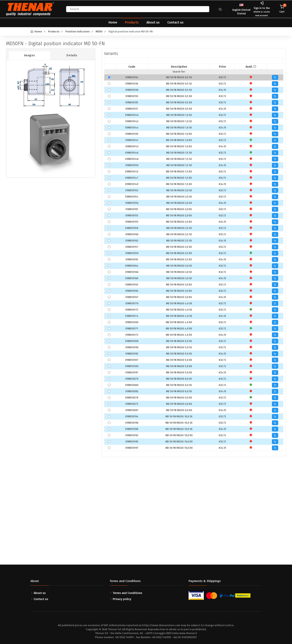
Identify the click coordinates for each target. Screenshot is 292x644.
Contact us (175, 22)
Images (30, 55)
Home (113, 22)
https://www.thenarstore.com (161, 625)
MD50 (99, 32)
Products (132, 22)
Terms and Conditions (127, 593)
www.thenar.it (188, 633)
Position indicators (78, 32)
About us (153, 22)
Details (72, 55)
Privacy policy (122, 599)
